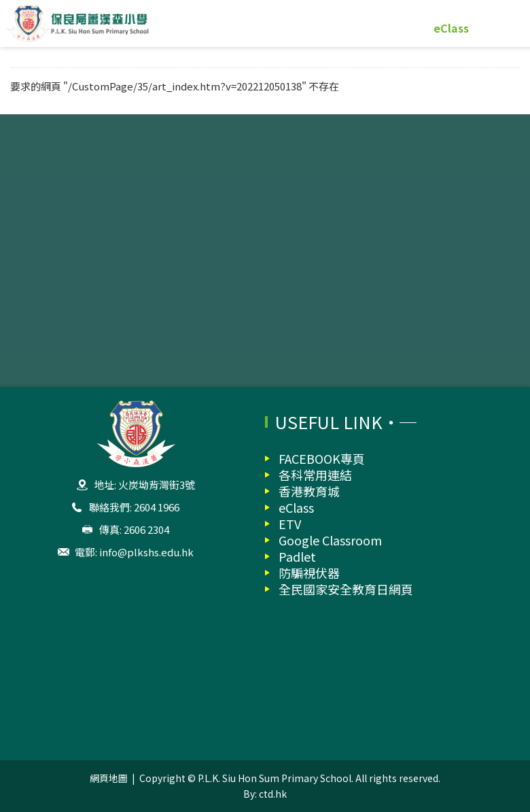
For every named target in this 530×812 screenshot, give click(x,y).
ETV (290, 524)
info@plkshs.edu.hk (146, 552)
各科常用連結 (315, 475)
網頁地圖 (109, 778)
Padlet (297, 556)
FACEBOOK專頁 (322, 458)
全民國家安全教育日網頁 (346, 589)
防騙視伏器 (309, 573)
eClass (451, 28)
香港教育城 (309, 491)
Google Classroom (330, 540)
